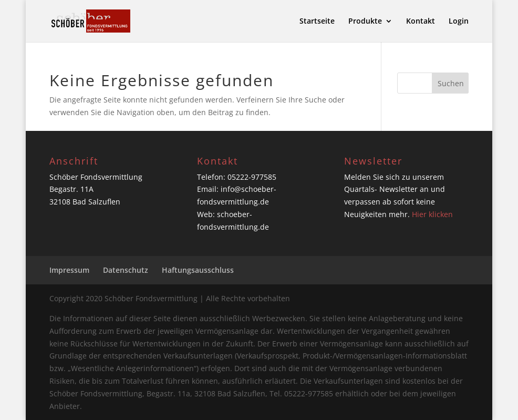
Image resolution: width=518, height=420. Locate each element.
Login (459, 22)
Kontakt (421, 22)
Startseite (317, 22)
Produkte (365, 22)
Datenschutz (126, 270)
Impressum (69, 270)
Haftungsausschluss (198, 270)
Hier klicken (432, 214)
